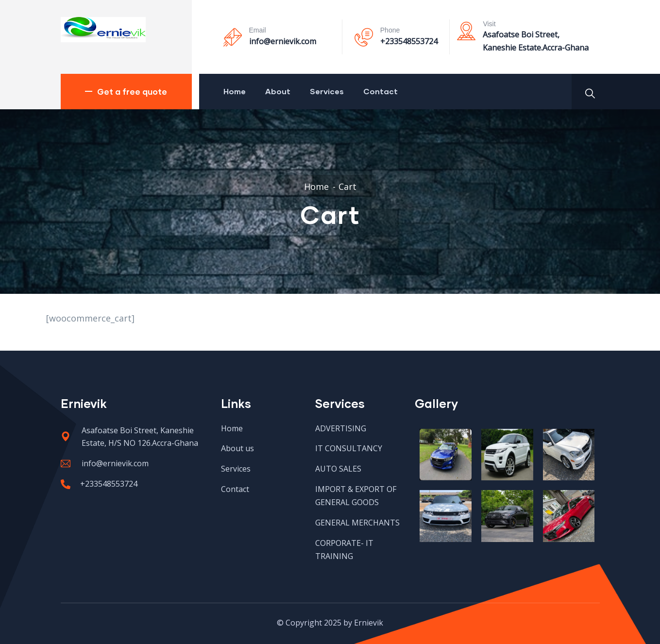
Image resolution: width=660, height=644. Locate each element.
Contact (381, 91)
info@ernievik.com (283, 41)
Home (235, 91)
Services (327, 91)
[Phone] (364, 37)
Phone (390, 30)
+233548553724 (409, 41)
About (278, 91)
